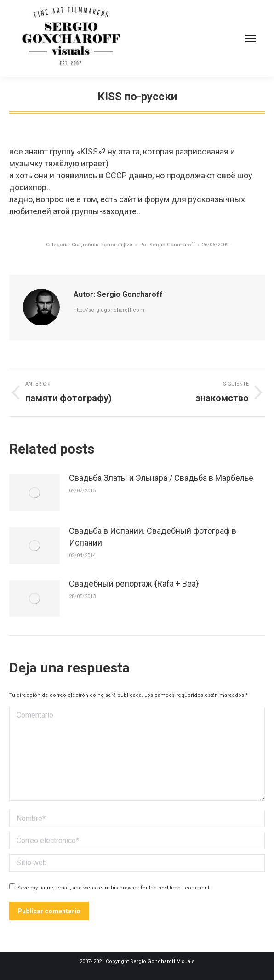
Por (167, 245)
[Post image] (34, 493)
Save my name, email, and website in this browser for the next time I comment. (114, 888)
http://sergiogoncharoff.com (109, 310)
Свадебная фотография (102, 245)
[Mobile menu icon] (251, 39)
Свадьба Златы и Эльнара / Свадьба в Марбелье (161, 478)
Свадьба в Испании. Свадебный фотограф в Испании (153, 537)
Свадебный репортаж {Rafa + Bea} (134, 584)
